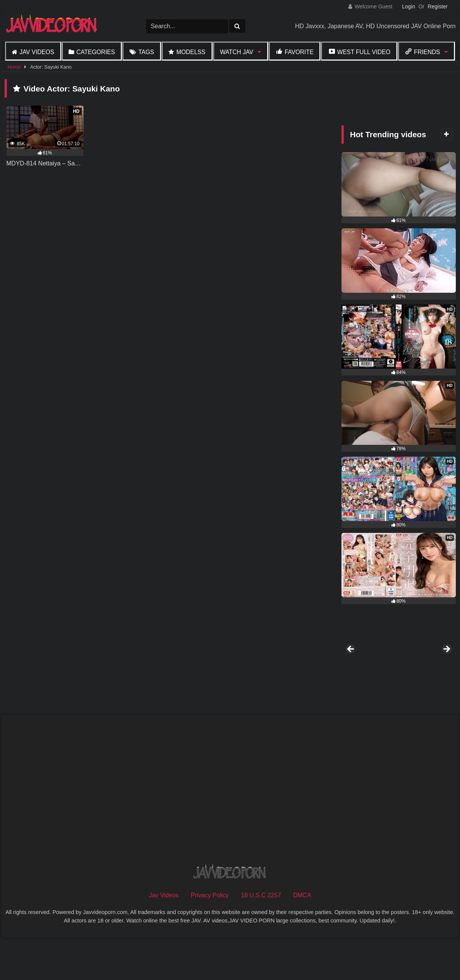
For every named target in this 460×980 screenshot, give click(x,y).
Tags (146, 52)
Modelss (191, 52)
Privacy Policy (210, 936)
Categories (95, 52)
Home (14, 67)
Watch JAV (236, 52)
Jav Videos (37, 52)
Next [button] (446, 670)
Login (409, 6)
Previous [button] (351, 670)
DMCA (302, 936)
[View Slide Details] (428, 672)
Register (438, 6)
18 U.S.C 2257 (261, 936)
